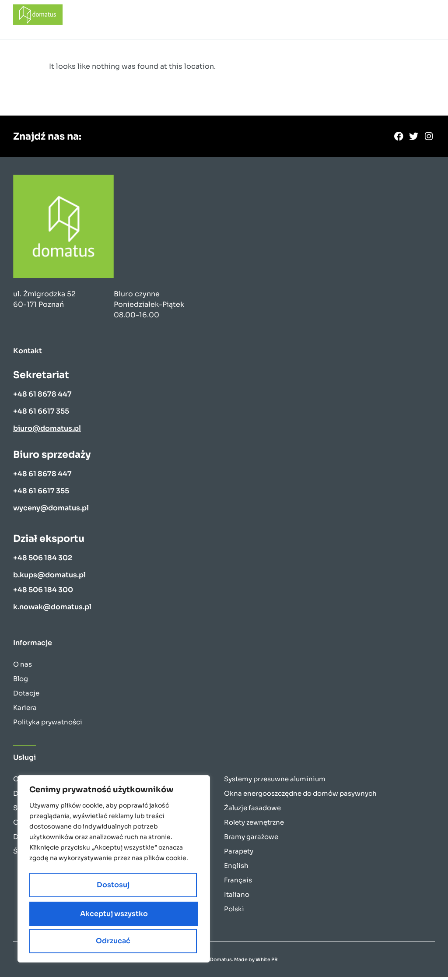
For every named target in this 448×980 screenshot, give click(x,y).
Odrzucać (154, 916)
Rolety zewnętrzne (254, 825)
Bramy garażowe (251, 840)
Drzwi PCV (30, 796)
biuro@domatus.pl (47, 431)
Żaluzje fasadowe (252, 811)
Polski (234, 912)
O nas (23, 667)
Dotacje (26, 696)
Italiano (237, 897)
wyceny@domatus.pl (51, 511)
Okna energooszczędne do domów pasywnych (300, 796)
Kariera (25, 711)
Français (238, 883)
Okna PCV (30, 782)
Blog (21, 682)
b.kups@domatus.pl (49, 578)
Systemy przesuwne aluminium (275, 782)
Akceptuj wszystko (114, 941)
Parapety (239, 854)
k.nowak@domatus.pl (52, 610)
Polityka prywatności (48, 725)
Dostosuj (69, 916)
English (236, 869)
